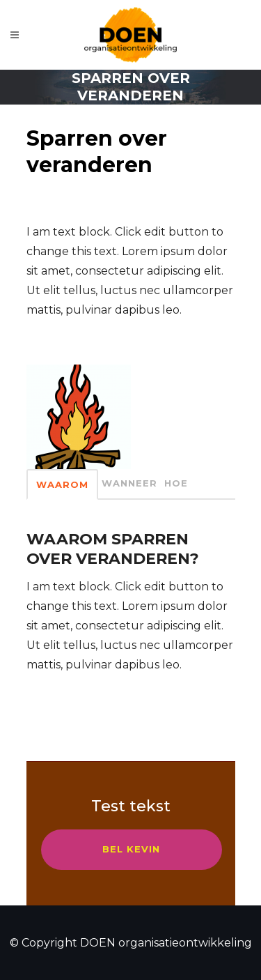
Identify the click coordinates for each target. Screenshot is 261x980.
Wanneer (129, 483)
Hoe (176, 483)
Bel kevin (131, 849)
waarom (62, 484)
